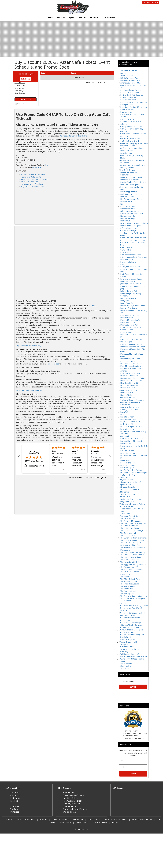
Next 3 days (19, 88)
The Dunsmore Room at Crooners (134, 538)
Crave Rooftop (126, 153)
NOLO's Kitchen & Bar (129, 385)
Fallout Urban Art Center (130, 211)
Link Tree (15, 806)
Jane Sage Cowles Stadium (131, 284)
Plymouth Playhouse (128, 419)
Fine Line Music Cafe (128, 216)
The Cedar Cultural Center (130, 528)
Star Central (125, 492)
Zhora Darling (126, 666)
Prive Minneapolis (127, 429)
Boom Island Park (127, 109)
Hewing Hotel (126, 252)
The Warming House (128, 591)
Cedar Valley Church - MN (130, 138)
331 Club (124, 68)
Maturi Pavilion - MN (128, 322)
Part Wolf (124, 412)
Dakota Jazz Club (127, 168)
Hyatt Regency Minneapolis (131, 274)
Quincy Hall (125, 436)
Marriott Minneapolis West (131, 320)
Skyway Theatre (127, 480)
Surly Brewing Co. (127, 502)
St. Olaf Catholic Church (130, 489)
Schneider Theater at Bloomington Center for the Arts (134, 474)
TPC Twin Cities (126, 601)
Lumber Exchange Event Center (133, 305)
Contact (44, 820)
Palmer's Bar (125, 405)
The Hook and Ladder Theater (132, 555)
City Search (95, 17)
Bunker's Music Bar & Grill (130, 122)
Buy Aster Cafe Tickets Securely (28, 346)
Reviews (116, 822)
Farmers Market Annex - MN (132, 214)
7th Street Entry (126, 76)
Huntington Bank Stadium (130, 267)
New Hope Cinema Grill (129, 383)
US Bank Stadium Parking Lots (132, 635)
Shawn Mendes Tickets (73, 795)
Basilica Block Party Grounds (132, 95)
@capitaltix (37, 167)
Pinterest (15, 812)
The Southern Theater (129, 581)
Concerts (61, 17)
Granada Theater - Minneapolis (132, 240)
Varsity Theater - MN (128, 642)
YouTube (15, 809)
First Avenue (125, 221)
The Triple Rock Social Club (131, 584)
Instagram (15, 798)
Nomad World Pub (128, 388)
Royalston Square (127, 468)
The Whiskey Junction (129, 593)
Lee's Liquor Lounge (128, 298)
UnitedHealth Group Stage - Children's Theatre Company (131, 624)
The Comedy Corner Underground (134, 531)
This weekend (20, 86)
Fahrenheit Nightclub (128, 209)
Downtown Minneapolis (130, 184)
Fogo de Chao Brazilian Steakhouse (134, 223)
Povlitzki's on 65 (127, 424)
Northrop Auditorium (128, 390)
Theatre (83, 17)
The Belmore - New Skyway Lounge (134, 523)
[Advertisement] (64, 206)
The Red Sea (125, 577)
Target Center (126, 511)
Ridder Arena (125, 460)
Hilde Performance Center (130, 255)
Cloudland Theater (128, 146)
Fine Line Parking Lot (129, 218)
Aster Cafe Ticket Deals (30, 182)
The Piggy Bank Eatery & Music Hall (134, 564)
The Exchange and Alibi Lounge (133, 540)
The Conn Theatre (127, 535)
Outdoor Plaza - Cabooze (130, 402)
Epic (122, 204)
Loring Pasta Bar (127, 303)
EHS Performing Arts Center (131, 199)
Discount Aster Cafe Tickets (32, 184)
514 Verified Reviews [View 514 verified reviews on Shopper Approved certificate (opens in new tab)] (34, 461)
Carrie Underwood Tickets (75, 809)
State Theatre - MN (128, 494)
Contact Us (15, 795)
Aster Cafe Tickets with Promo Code (35, 179)
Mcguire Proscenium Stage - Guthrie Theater (131, 328)
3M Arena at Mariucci (129, 71)
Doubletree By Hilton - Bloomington (129, 174)
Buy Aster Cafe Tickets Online (33, 187)
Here (46, 165)
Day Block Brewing (128, 170)
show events (95, 83)
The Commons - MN (128, 533)
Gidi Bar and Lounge (128, 230)
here (94, 306)
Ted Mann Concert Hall (129, 516)
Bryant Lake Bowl (127, 119)
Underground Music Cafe (130, 618)
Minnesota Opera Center (130, 359)
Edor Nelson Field (127, 197)
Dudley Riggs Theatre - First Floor (133, 194)
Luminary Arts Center (129, 308)
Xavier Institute (126, 664)
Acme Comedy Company (130, 80)
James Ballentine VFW (129, 281)
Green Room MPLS (128, 247)
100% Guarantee (60, 820)
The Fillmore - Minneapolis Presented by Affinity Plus (131, 544)
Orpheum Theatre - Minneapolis (133, 400)
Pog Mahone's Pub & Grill (130, 422)
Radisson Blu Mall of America (132, 439)
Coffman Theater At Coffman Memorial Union (132, 149)
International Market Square (131, 279)
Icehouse (124, 276)
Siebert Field (125, 477)
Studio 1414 (125, 497)
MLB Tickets (82, 822)
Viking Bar (124, 644)
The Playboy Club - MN (129, 567)
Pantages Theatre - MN (130, 407)
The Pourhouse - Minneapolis (132, 569)
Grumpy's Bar (126, 250)
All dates (20, 83)
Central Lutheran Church (130, 141)
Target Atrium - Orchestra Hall (132, 509)
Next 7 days (19, 91)
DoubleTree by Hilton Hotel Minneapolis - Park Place (131, 178)
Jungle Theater (126, 289)
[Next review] (110, 457)
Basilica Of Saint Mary (129, 97)
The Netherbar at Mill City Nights (133, 562)
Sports (72, 17)
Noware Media (126, 395)
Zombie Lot (125, 669)
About (9, 820)
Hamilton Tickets (71, 798)
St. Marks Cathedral (128, 487)
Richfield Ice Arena (128, 453)
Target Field (125, 514)
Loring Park (125, 301)
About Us (15, 792)
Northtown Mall (126, 393)
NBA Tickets (94, 820)
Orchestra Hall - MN (128, 397)
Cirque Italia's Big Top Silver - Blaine (134, 143)
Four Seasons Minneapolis (131, 226)
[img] (34, 457)
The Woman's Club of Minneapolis (134, 596)
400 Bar (123, 73)
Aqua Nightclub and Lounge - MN (133, 85)
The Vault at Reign (127, 586)
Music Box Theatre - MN (130, 373)
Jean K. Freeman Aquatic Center (133, 286)
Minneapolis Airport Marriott (131, 344)
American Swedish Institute (131, 83)
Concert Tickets (100, 822)
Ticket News (110, 17)
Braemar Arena (126, 112)
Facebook (15, 801)
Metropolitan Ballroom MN (131, 339)
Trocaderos (125, 603)
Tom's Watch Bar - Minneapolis (133, 598)
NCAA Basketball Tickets (116, 820)
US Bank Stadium (127, 632)
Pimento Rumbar (127, 417)
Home (51, 17)
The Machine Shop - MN (130, 560)
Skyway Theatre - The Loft (131, 482)
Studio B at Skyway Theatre (131, 499)
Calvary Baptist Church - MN (131, 126)
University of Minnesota (130, 627)
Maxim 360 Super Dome (130, 325)
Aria (122, 88)
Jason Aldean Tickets (72, 801)
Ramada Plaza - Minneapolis (131, 441)
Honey (123, 264)
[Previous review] (19, 457)
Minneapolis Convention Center (133, 347)
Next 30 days (20, 93)
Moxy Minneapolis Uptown (131, 366)
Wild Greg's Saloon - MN (130, 654)
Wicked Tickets (70, 812)
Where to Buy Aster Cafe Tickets (34, 174)
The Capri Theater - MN (130, 526)
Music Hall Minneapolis (129, 376)
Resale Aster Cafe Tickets (31, 177)
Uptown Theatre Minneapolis (132, 630)
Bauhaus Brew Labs (128, 100)
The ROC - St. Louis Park (130, 579)
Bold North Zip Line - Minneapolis (133, 107)
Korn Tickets (69, 792)
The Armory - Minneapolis (130, 521)
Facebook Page (53, 364)
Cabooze (124, 124)
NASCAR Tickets (70, 806)
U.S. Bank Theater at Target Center (134, 606)
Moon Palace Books (128, 361)
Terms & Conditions (26, 820)
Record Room (126, 443)
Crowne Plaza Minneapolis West (133, 165)
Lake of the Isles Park (129, 291)
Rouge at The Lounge (129, 463)
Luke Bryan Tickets (72, 804)
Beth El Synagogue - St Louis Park (134, 102)
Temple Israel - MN (128, 518)
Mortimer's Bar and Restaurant (132, 364)
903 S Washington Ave (129, 78)
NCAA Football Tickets (142, 820)
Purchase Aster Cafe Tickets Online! (74, 136)
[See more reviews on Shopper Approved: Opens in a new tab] (84, 477)
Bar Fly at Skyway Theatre (131, 90)
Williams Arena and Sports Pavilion (134, 656)
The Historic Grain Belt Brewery (133, 552)
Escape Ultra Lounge (128, 206)
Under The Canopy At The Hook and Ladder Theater (133, 614)
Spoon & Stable (126, 485)
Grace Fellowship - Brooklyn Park (133, 238)
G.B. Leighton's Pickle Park (131, 228)
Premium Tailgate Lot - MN (131, 426)
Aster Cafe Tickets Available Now (29, 390)
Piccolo (123, 414)
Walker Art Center (127, 647)
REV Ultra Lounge (127, 451)
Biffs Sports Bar (126, 105)
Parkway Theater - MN (129, 410)
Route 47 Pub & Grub (129, 465)
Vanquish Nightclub (128, 639)
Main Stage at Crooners (130, 315)
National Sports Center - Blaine (132, 378)
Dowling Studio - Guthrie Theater (133, 182)
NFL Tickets (78, 820)
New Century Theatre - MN (131, 381)
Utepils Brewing (126, 637)
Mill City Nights (126, 342)
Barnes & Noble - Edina (130, 93)
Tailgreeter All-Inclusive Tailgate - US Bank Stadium (133, 505)
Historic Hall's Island (128, 262)
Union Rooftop (126, 620)
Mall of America (126, 318)
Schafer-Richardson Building (131, 470)
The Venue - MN (127, 589)
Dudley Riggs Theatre (129, 192)
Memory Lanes (126, 332)
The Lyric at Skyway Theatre (131, 557)
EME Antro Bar (126, 201)
